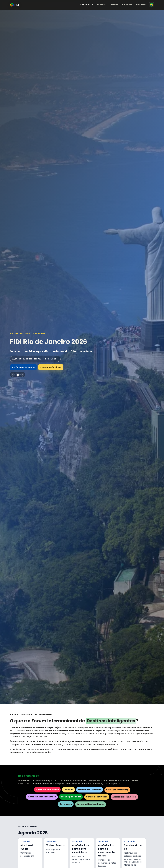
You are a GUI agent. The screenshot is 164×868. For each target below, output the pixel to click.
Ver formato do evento (23, 367)
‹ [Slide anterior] (13, 375)
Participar (127, 5)
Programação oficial (51, 367)
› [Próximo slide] (22, 375)
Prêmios (114, 5)
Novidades (141, 5)
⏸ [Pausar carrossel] (18, 375)
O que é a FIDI (86, 5)
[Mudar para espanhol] (152, 5)
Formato (101, 5)
